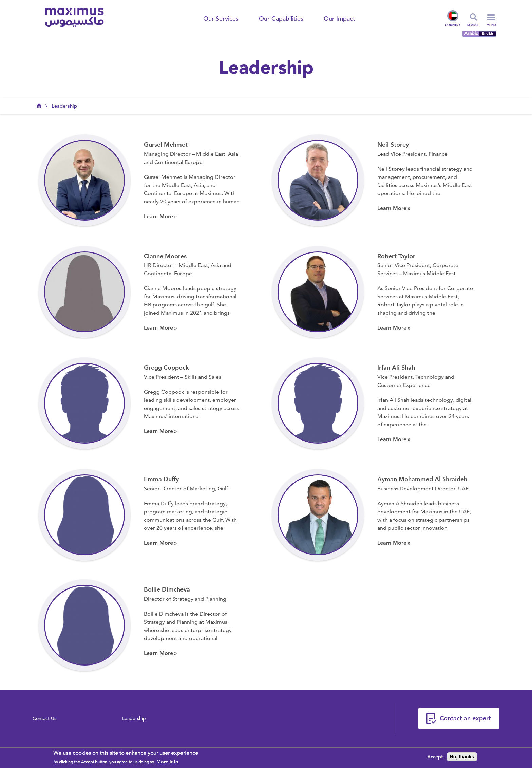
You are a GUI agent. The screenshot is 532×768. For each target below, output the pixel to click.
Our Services (221, 18)
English (488, 34)
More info (167, 762)
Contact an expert (465, 718)
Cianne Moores (165, 256)
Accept (435, 757)
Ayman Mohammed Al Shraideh (422, 479)
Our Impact (339, 18)
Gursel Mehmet (166, 144)
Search (473, 25)
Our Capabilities (281, 18)
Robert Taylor (396, 256)
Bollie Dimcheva (167, 589)
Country (453, 18)
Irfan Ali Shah (396, 367)
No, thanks (462, 757)
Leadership (64, 106)
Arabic (471, 33)
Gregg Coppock (166, 367)
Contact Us (44, 718)
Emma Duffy (161, 479)
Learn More (158, 216)
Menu (491, 22)
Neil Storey (393, 144)
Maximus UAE (39, 108)
